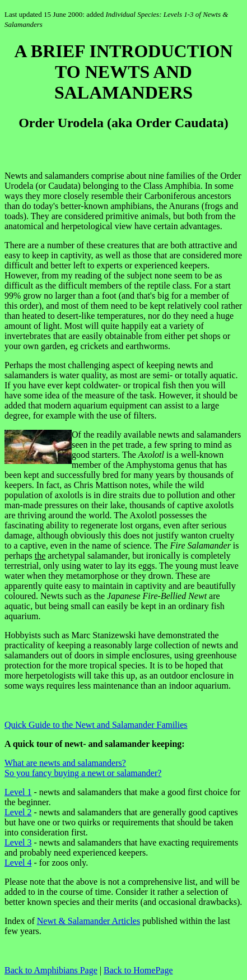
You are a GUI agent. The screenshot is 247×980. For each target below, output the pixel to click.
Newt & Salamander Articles (88, 921)
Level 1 (18, 792)
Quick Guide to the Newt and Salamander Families (96, 725)
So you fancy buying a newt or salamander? (83, 773)
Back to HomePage (138, 970)
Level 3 (18, 842)
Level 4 (18, 863)
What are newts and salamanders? (65, 763)
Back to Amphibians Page (51, 970)
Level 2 (18, 812)
